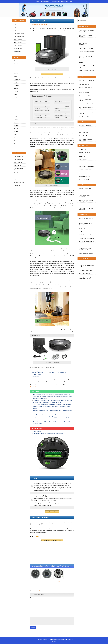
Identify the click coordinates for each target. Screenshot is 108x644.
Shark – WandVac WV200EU (85, 126)
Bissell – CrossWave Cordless (86, 253)
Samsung (16, 128)
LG (15, 104)
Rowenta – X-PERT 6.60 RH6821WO (85, 196)
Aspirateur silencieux (19, 36)
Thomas (16, 141)
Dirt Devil (16, 85)
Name (32, 598)
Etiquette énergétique (19, 182)
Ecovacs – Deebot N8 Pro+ (85, 170)
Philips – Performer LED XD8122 (87, 81)
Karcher (16, 98)
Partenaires (17, 185)
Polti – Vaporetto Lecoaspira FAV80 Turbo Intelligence (86, 249)
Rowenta (16, 64)
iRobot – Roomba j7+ (85, 153)
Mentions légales (60, 640)
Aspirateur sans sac (84, 27)
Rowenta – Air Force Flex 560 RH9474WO (86, 209)
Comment (33, 616)
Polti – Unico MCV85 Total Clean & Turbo (87, 62)
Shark (15, 135)
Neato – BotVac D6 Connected (86, 180)
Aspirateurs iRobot (43, 24)
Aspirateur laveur (83, 215)
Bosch (16, 82)
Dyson (16, 61)
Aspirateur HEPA (18, 162)
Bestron (16, 73)
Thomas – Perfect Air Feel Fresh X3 (86, 52)
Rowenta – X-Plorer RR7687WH (86, 166)
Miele (15, 107)
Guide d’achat (45, 2)
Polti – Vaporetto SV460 (85, 274)
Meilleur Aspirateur (55, 2)
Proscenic (16, 125)
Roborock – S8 (82, 149)
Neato (16, 113)
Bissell (16, 76)
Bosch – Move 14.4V (84, 132)
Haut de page (70, 640)
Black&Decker (17, 79)
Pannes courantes (18, 176)
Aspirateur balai (83, 185)
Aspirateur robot (35, 24)
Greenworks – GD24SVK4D (85, 192)
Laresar (16, 101)
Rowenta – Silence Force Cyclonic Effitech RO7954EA (87, 31)
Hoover (16, 92)
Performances (17, 165)
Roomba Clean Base (35, 387)
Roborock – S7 (82, 156)
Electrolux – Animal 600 (84, 40)
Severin (16, 132)
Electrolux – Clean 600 (84, 84)
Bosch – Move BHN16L (84, 136)
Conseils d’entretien (19, 173)
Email (32, 604)
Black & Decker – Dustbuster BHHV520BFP (85, 140)
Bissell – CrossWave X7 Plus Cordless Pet (85, 224)
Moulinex (16, 110)
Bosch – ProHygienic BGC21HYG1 (84, 44)
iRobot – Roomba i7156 (58, 575)
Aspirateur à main (83, 122)
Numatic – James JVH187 (85, 96)
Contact (65, 640)
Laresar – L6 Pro (83, 160)
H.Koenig (16, 88)
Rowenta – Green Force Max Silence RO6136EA (85, 88)
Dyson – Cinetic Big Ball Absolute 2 (87, 71)
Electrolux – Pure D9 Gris (85, 117)
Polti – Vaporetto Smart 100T (86, 270)
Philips (16, 67)
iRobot (16, 95)
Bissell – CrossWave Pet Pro (85, 235)
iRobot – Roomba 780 (36, 575)
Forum (70, 2)
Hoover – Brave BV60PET (85, 92)
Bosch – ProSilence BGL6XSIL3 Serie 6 (86, 108)
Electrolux (17, 70)
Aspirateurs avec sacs (19, 24)
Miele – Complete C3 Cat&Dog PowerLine (86, 113)
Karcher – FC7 (82, 231)
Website (32, 610)
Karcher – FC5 (82, 228)
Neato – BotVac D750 (84, 173)
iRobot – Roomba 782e (47, 575)
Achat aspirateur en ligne (19, 169)
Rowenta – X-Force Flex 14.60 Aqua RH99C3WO (86, 201)
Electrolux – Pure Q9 (84, 205)
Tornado (16, 144)
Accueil (38, 2)
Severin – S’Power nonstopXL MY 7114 (87, 66)
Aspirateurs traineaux (19, 33)
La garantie (17, 179)
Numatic (16, 119)
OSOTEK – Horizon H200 (85, 189)
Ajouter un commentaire (44, 591)
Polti (15, 122)
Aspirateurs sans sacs (19, 27)
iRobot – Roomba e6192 (85, 163)
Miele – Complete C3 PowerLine (86, 104)
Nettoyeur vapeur (84, 258)
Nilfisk (16, 116)
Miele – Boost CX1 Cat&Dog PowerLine (86, 57)
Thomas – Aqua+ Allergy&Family (86, 238)
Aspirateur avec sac (84, 77)
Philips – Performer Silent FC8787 (85, 100)
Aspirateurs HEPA (18, 30)
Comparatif (64, 2)
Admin (54, 641)
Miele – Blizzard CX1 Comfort (86, 48)
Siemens (16, 138)
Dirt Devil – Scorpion (84, 129)
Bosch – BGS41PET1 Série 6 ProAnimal (85, 36)
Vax (15, 147)
